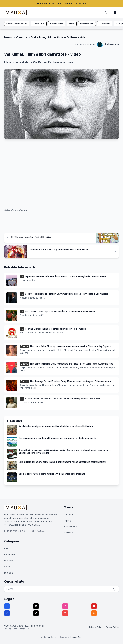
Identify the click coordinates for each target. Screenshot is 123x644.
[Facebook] (7, 606)
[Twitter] (36, 606)
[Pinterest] (65, 613)
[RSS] (94, 613)
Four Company (52, 637)
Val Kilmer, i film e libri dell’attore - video (59, 37)
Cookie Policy (112, 627)
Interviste (9, 561)
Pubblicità (68, 533)
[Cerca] (105, 13)
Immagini (9, 573)
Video (7, 567)
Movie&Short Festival (17, 24)
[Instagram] (65, 606)
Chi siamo (69, 514)
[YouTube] (94, 606)
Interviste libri (87, 24)
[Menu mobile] (115, 13)
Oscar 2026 (39, 24)
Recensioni (10, 555)
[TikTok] (36, 613)
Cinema (22, 37)
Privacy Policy (70, 527)
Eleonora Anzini (77, 637)
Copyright (68, 521)
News (8, 37)
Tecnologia (105, 24)
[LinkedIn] (7, 613)
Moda (72, 24)
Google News (57, 24)
